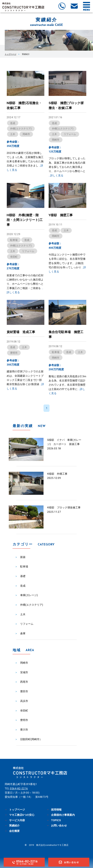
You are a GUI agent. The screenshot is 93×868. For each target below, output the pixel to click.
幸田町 (14, 257)
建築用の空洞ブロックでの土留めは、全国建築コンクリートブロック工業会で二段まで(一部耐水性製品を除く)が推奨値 (25, 380)
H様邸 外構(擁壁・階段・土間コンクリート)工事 (25, 220)
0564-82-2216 (19, 789)
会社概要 (14, 831)
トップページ (11, 54)
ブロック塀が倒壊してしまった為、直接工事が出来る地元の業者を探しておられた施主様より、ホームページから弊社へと (67, 167)
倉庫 (23, 633)
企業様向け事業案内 (63, 815)
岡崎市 (26, 134)
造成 (13, 123)
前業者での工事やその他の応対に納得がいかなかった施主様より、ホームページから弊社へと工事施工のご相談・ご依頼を (25, 284)
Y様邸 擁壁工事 (61, 215)
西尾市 (24, 682)
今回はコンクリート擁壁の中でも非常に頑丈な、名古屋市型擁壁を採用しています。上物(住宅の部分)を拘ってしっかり (67, 263)
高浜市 (24, 701)
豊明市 (14, 353)
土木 (13, 134)
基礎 (23, 576)
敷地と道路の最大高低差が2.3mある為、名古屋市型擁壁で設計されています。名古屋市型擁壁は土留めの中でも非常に (67, 385)
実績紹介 (14, 826)
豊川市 (24, 730)
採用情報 (56, 810)
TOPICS (56, 820)
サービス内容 (17, 820)
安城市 (24, 672)
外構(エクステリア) (21, 129)
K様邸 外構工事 (57, 474)
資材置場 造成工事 (21, 332)
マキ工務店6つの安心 (22, 815)
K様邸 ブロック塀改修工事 (64, 508)
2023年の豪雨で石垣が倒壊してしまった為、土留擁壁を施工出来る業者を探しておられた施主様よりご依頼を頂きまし (25, 161)
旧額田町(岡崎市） (31, 739)
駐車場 (14, 240)
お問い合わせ (59, 826)
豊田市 (24, 691)
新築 (23, 557)
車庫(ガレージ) (29, 595)
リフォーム (70, 134)
